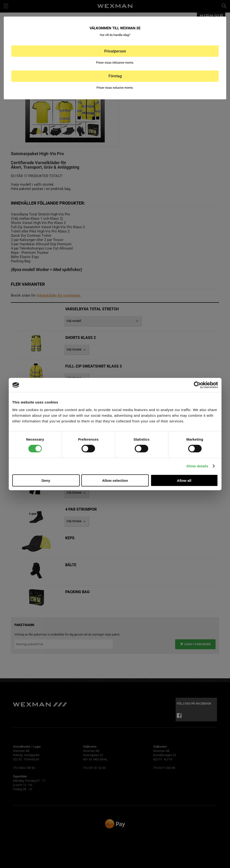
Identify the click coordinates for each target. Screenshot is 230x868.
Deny (46, 480)
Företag (115, 76)
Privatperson (115, 51)
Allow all (184, 480)
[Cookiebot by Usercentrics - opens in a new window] (197, 385)
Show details (197, 466)
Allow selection (115, 480)
